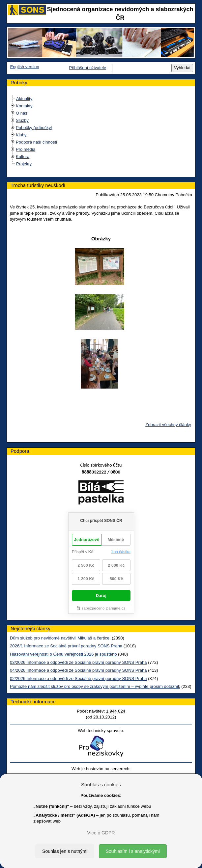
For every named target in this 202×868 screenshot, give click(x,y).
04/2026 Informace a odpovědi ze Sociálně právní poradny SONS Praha (78, 670)
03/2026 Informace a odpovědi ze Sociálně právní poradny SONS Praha (78, 662)
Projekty (24, 164)
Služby (22, 120)
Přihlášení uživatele (87, 68)
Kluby (21, 135)
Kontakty (24, 106)
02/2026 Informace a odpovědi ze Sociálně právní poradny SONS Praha (78, 678)
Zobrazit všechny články (168, 425)
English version (25, 67)
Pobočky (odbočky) (34, 128)
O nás (22, 113)
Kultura (23, 157)
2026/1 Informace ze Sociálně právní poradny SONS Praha (66, 646)
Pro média (26, 149)
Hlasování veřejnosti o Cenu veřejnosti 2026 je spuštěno (63, 654)
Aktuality (24, 99)
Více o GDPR (101, 833)
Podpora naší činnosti (36, 142)
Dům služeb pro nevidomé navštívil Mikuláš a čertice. (61, 638)
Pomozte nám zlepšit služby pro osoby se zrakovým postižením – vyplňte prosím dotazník (95, 686)
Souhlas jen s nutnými (65, 851)
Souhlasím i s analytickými (133, 851)
